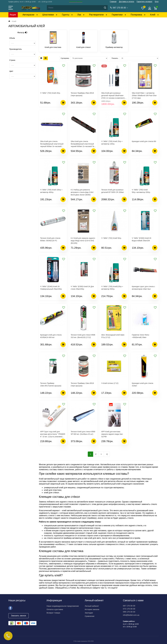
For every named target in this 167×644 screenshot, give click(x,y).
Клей (153, 15)
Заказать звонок (76, 2)
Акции (13, 15)
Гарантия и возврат (144, 2)
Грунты (66, 15)
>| (107, 454)
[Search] (77, 8)
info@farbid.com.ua (131, 615)
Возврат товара (53, 613)
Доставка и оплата (127, 2)
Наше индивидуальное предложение (63, 606)
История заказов (92, 609)
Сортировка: (65, 58)
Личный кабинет (92, 606)
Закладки (89, 613)
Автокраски (28, 15)
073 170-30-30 (129, 609)
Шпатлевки (48, 15)
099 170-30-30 (129, 612)
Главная (113, 2)
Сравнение (90, 616)
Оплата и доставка (55, 609)
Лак (79, 15)
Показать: (115, 58)
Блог (157, 2)
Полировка (136, 15)
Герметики (117, 15)
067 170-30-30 (129, 606)
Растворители (96, 15)
